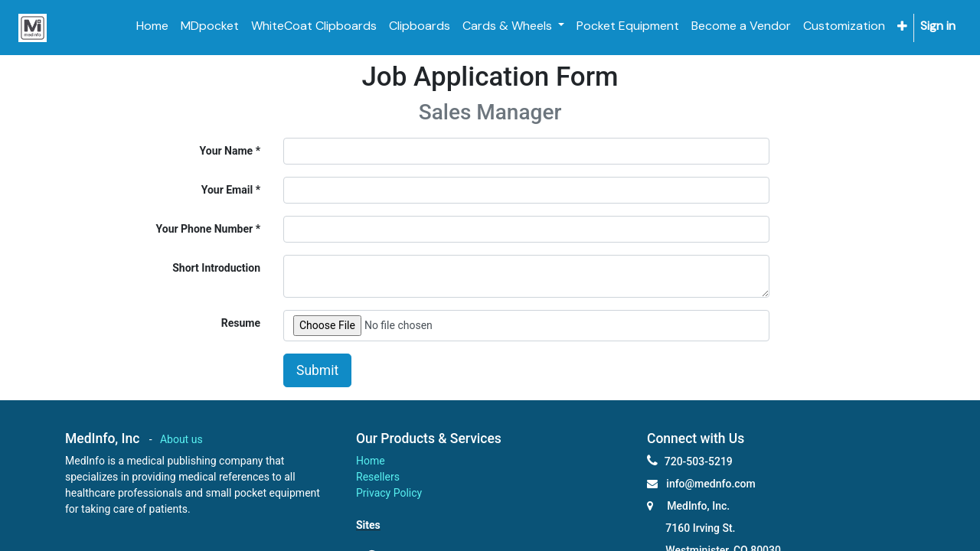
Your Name (227, 151)
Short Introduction (216, 268)
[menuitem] (152, 26)
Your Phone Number (205, 229)
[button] (902, 26)
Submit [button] (317, 370)
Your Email (227, 190)
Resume (241, 323)
